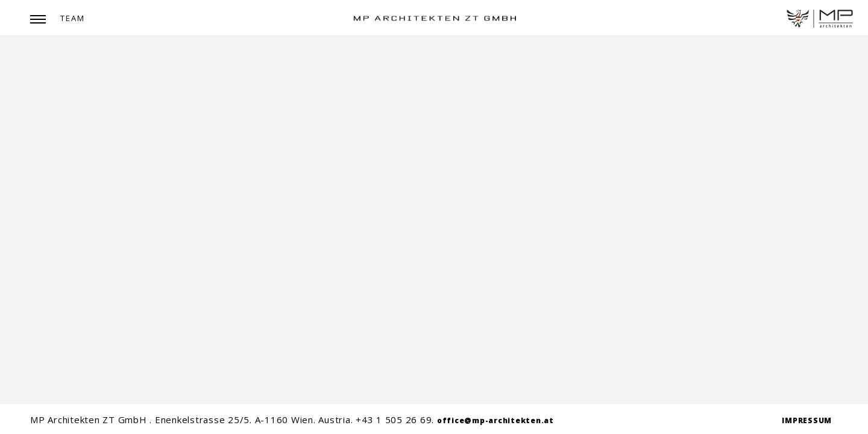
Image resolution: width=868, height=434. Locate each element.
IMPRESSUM (807, 420)
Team (73, 18)
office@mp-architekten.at (495, 420)
